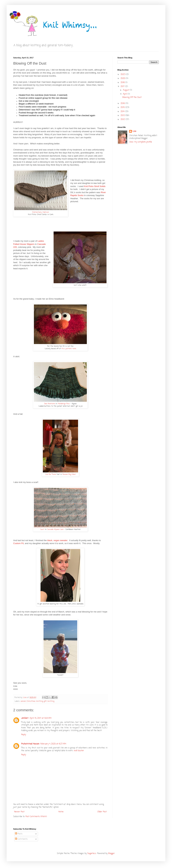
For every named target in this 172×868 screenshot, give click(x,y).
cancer (23, 701)
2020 (123, 78)
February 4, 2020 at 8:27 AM (53, 744)
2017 (123, 87)
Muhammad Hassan (30, 744)
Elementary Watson (41, 212)
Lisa (134, 131)
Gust (42, 529)
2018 (123, 83)
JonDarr (25, 718)
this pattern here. (69, 349)
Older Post (102, 812)
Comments (21, 839)
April (125, 94)
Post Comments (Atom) (36, 817)
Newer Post (19, 812)
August (126, 90)
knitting (51, 701)
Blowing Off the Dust (132, 97)
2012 (123, 119)
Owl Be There (51, 474)
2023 (123, 74)
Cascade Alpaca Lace (55, 529)
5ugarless (92, 854)
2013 (123, 116)
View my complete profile (141, 142)
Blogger (111, 854)
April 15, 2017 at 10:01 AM (41, 718)
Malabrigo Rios (64, 404)
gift (45, 701)
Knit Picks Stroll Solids (95, 186)
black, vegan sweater (57, 540)
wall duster (79, 751)
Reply (24, 735)
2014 (123, 112)
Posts (19, 834)
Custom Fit (18, 543)
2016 (123, 103)
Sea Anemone (50, 404)
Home (61, 812)
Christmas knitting (35, 701)
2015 (123, 107)
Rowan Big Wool (69, 474)
